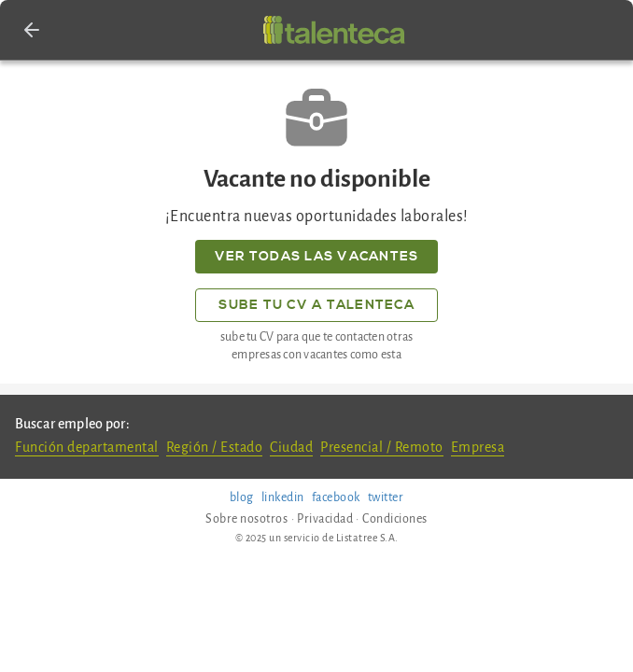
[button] (32, 30)
